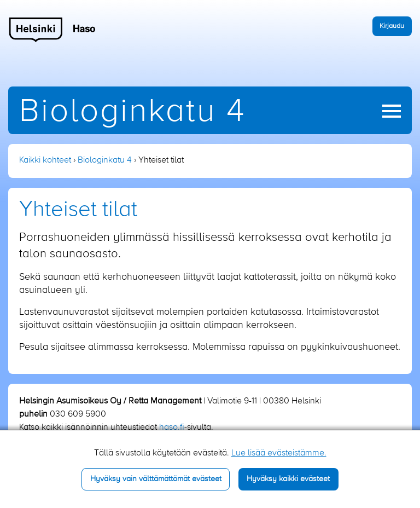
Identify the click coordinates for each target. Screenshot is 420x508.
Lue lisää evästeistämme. (279, 453)
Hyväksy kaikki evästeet (288, 479)
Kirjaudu (392, 26)
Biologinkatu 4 (132, 112)
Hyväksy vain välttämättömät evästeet (156, 479)
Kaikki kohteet (45, 160)
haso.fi (172, 428)
